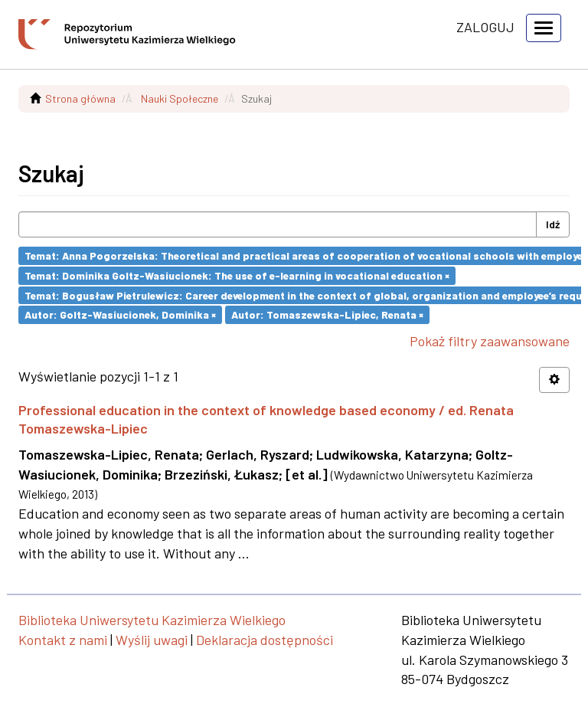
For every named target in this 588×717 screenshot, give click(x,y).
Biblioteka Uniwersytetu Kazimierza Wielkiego (152, 620)
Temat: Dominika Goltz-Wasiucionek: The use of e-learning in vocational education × (237, 275)
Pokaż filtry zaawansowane (490, 341)
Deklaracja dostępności (265, 640)
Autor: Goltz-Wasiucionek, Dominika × (120, 314)
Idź (553, 224)
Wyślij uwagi (152, 640)
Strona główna (80, 98)
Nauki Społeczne (180, 98)
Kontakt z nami (63, 640)
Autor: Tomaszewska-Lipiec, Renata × (327, 314)
